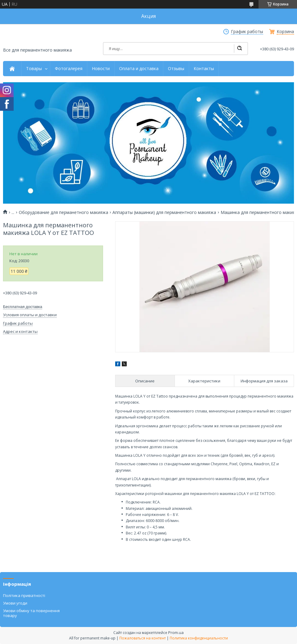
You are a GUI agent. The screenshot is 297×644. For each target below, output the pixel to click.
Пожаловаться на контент (143, 638)
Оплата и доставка (139, 69)
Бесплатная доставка (23, 307)
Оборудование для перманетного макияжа (63, 212)
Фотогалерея (69, 69)
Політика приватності (24, 595)
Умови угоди (15, 603)
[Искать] (239, 49)
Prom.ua (176, 632)
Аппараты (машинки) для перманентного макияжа (164, 212)
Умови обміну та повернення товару (31, 613)
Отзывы (176, 69)
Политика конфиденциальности (199, 638)
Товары (34, 69)
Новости (101, 69)
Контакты (204, 69)
